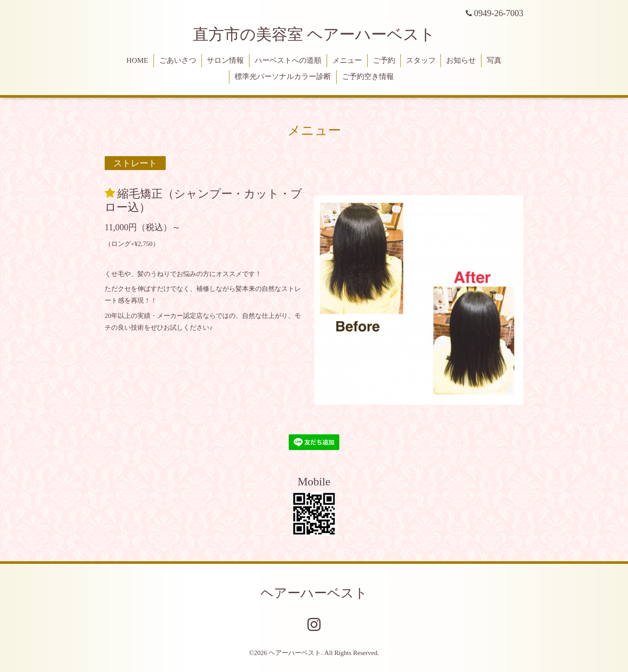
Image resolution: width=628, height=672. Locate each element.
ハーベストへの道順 (288, 60)
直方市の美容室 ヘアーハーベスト (314, 34)
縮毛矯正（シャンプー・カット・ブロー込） (203, 200)
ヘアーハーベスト (314, 593)
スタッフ (421, 60)
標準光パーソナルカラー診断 (283, 77)
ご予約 (384, 60)
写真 (494, 60)
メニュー (347, 60)
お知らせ (461, 60)
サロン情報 (225, 60)
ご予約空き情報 (368, 77)
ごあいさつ (178, 60)
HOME (137, 60)
